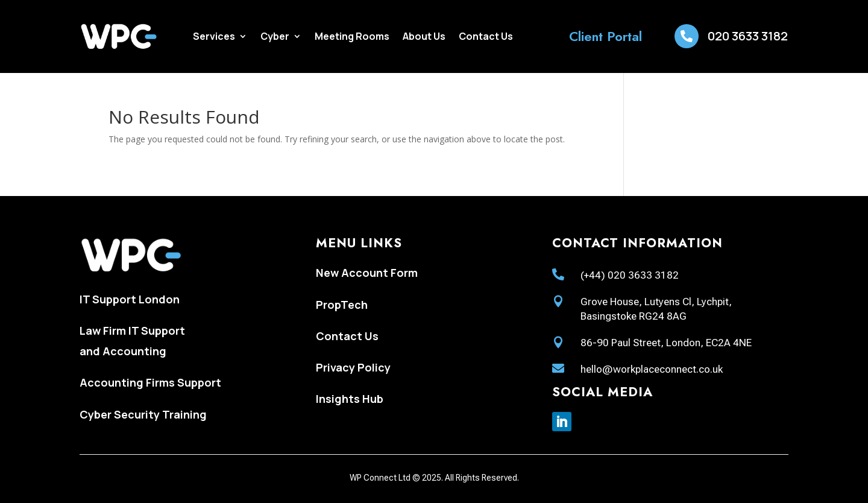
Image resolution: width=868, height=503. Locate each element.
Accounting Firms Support (150, 382)
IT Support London (130, 299)
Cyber (275, 37)
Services (214, 37)
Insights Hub (350, 399)
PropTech (342, 305)
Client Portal (605, 36)
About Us (424, 37)
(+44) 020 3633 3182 (630, 275)
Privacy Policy (353, 367)
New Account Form (367, 273)
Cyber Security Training (143, 414)
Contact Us (486, 37)
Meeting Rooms (352, 37)
